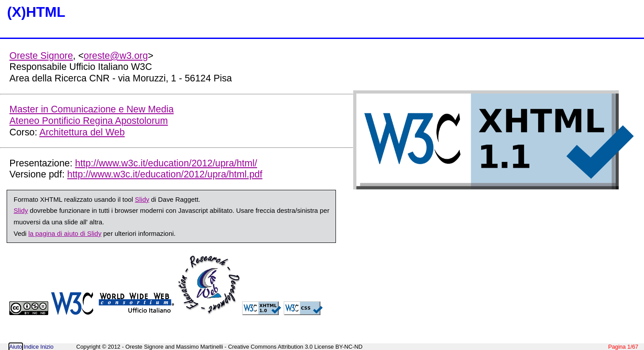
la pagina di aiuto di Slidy (65, 233)
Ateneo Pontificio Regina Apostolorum (89, 121)
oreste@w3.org (116, 56)
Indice (31, 347)
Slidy (142, 199)
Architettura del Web (82, 132)
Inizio (47, 347)
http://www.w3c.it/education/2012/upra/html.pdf (165, 174)
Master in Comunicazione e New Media (91, 109)
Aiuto (16, 347)
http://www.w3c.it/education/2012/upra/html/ (166, 163)
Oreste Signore (41, 56)
